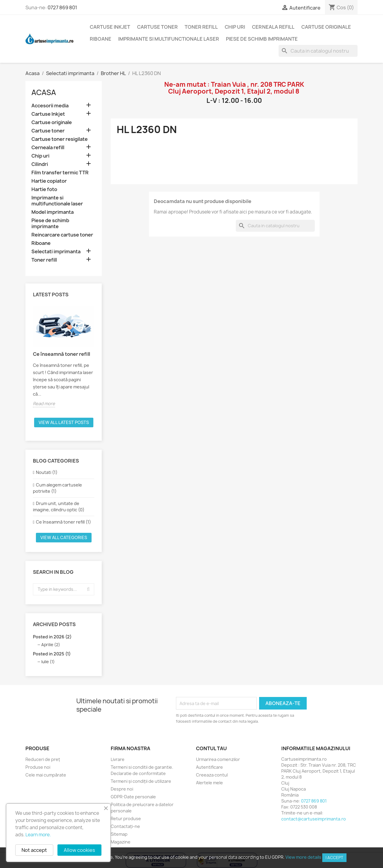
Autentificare (209, 767)
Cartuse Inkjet (110, 27)
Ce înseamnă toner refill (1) (63, 522)
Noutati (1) (47, 472)
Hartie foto (44, 189)
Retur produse (126, 819)
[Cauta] (318, 51)
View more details (303, 857)
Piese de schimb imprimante (262, 39)
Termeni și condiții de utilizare (141, 781)
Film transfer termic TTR (60, 173)
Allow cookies (79, 850)
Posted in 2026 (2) (52, 637)
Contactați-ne (125, 826)
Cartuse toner (157, 27)
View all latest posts (64, 422)
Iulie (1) (48, 662)
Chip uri (235, 27)
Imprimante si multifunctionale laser (169, 39)
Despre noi (122, 789)
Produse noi (38, 767)
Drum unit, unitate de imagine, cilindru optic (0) (59, 507)
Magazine (121, 842)
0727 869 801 (62, 7)
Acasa (44, 92)
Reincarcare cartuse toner (62, 235)
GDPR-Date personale (133, 797)
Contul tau (211, 748)
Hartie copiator (49, 181)
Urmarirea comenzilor (218, 759)
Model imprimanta (53, 212)
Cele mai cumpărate (46, 775)
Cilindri (40, 164)
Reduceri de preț (43, 759)
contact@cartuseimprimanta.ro (314, 819)
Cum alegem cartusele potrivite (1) (57, 488)
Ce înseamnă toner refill (61, 354)
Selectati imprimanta (56, 252)
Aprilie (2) (51, 645)
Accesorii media (50, 106)
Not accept (34, 850)
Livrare (118, 759)
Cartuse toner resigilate (60, 139)
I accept (334, 858)
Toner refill (201, 27)
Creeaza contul (212, 775)
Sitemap (119, 834)
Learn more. (38, 835)
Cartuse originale (326, 27)
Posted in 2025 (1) (52, 654)
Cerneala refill (273, 27)
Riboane (101, 39)
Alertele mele (209, 783)
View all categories (64, 537)
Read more (44, 404)
